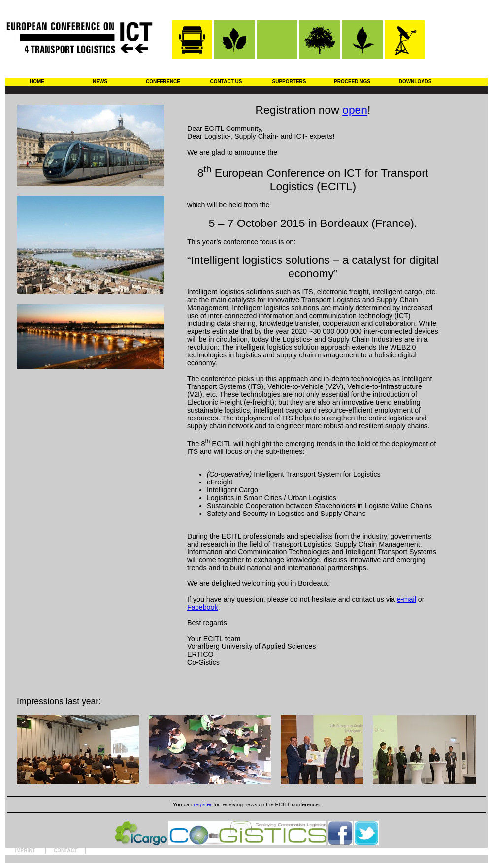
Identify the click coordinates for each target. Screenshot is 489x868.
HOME (37, 81)
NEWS (100, 81)
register (203, 804)
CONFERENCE (163, 81)
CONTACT (65, 851)
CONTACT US (226, 81)
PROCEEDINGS (352, 81)
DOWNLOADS (415, 81)
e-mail (407, 599)
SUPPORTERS (289, 81)
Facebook (203, 607)
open (355, 110)
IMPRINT (25, 851)
